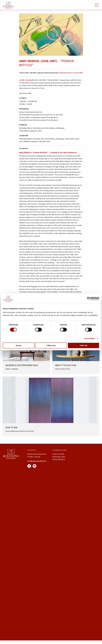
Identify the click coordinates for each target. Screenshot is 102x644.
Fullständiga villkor (59, 457)
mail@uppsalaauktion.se (37, 461)
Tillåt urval (51, 345)
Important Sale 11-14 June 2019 (71, 73)
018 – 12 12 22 (35, 457)
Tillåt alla (83, 345)
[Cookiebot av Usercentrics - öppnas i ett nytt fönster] (89, 299)
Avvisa (19, 345)
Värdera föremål (58, 454)
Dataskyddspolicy (59, 459)
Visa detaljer (89, 338)
